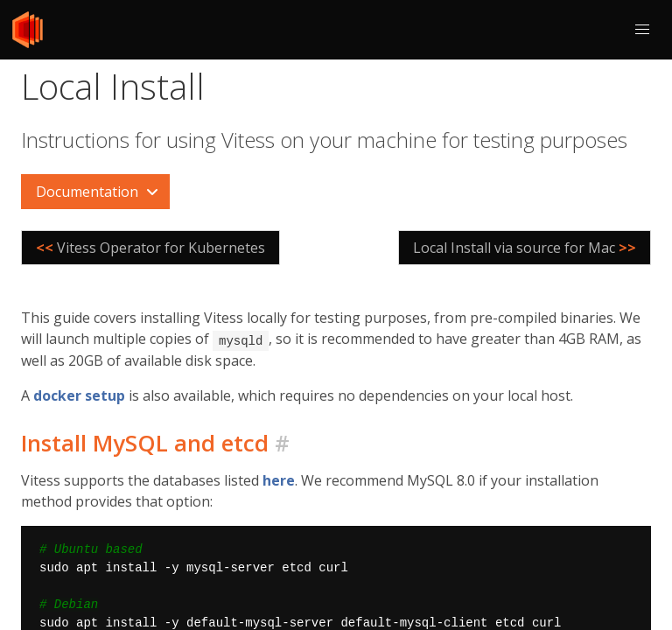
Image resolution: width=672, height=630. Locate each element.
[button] (642, 30)
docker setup (79, 395)
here (279, 479)
